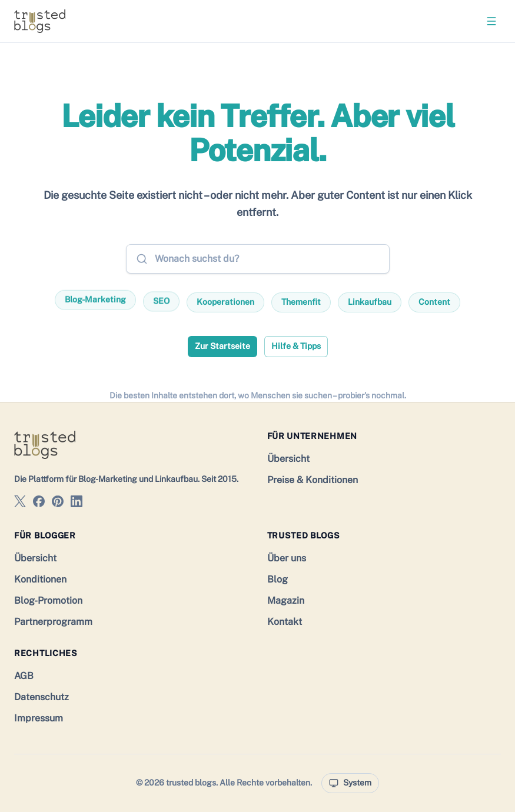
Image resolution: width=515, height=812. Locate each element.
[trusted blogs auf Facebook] (39, 503)
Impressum (39, 718)
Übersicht (288, 459)
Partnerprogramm (53, 622)
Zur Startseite (222, 346)
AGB (24, 676)
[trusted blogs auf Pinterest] (58, 503)
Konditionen (40, 579)
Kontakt (285, 622)
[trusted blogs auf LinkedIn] (77, 503)
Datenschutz (41, 697)
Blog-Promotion (48, 600)
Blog (278, 579)
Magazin (286, 600)
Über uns (287, 558)
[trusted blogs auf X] (20, 503)
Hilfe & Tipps (296, 346)
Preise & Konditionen (313, 480)
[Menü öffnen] (491, 21)
